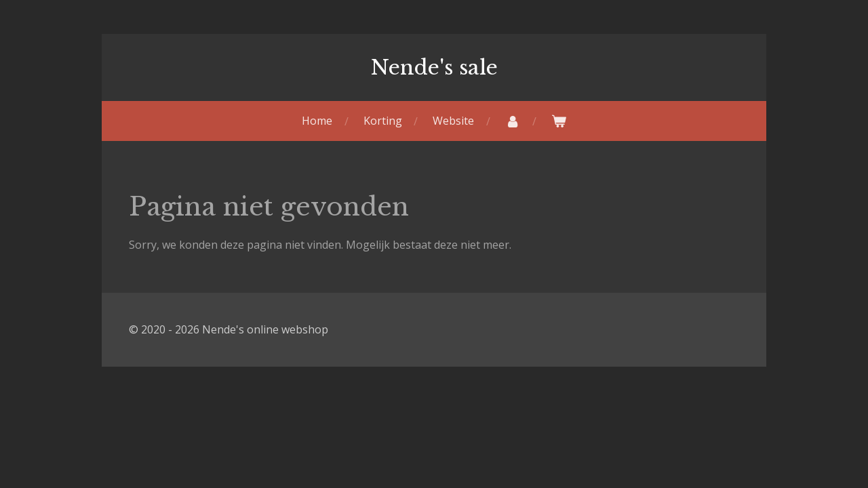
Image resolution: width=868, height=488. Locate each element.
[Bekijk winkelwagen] (559, 121)
